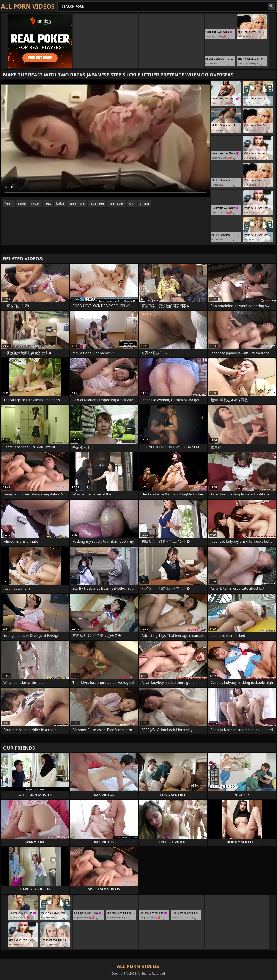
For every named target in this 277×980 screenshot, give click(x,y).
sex (48, 203)
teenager (117, 203)
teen (9, 203)
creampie (77, 203)
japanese (97, 203)
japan (36, 203)
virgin (144, 203)
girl (132, 203)
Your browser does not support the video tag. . (105, 139)
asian (22, 203)
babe (60, 203)
